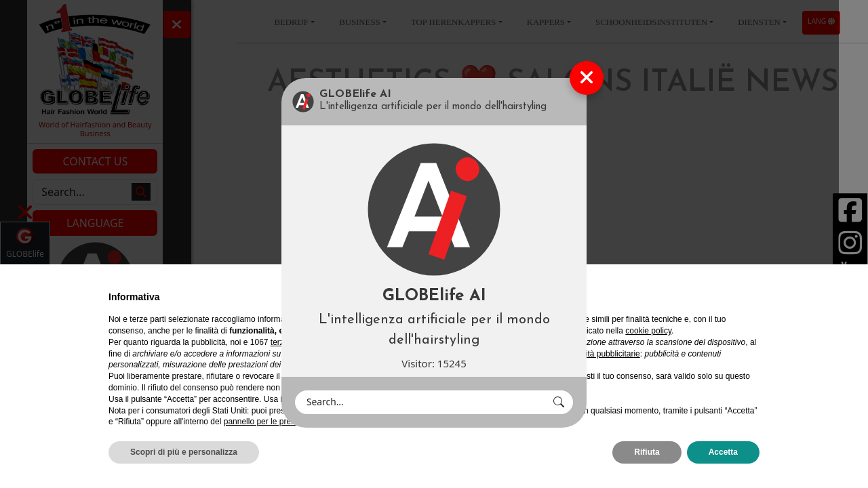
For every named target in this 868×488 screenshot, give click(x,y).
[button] (559, 402)
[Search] (420, 402)
